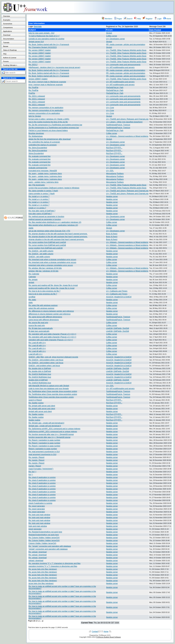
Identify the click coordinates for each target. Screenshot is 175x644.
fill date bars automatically (39, 331)
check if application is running (40, 503)
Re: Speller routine (36, 403)
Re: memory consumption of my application (46, 108)
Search (128, 19)
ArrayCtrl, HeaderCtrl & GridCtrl (119, 297)
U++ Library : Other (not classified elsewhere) (124, 122)
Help (138, 19)
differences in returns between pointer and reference (50, 314)
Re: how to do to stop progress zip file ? (44, 291)
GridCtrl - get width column (39, 257)
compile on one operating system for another (46, 39)
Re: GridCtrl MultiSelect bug (40, 374)
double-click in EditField (38, 380)
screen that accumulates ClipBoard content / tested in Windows (54, 188)
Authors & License (10, 58)
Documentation (9, 39)
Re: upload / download (38, 552)
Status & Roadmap (10, 50)
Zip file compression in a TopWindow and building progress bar (54, 128)
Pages (118, 19)
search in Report (35, 400)
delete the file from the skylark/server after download (50, 139)
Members (107, 19)
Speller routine (34, 420)
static (31, 303)
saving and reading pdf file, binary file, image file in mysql (51, 288)
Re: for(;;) (32, 472)
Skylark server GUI (36, 42)
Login (158, 19)
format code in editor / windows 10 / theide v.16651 (49, 119)
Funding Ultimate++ (10, 65)
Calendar (32, 277)
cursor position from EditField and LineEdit (46, 248)
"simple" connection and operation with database (48, 549)
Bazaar (6, 46)
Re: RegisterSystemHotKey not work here (45, 532)
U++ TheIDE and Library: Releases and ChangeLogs (127, 119)
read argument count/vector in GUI (42, 454)
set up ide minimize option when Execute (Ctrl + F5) (49, 231)
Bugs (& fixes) (112, 234)
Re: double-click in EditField (40, 368)
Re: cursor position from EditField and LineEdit (47, 242)
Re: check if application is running (42, 477)
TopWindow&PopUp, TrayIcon (118, 125)
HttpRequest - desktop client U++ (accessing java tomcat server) (54, 67)
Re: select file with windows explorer (43, 305)
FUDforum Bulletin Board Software (108, 637)
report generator (35, 529)
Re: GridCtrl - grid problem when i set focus (46, 360)
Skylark (109, 33)
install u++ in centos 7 (37, 208)
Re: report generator (37, 506)
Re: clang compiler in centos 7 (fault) (43, 191)
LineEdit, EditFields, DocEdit (118, 328)
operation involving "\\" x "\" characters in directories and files (53, 566)
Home (167, 19)
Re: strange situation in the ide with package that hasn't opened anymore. (58, 234)
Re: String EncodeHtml (38, 148)
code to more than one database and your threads (49, 389)
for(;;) (31, 475)
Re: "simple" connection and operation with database (50, 546)
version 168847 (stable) (38, 79)
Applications (7, 31)
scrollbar (32, 297)
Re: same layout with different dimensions (45, 317)
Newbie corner (112, 196)
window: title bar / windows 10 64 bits (43, 271)
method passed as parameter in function (45, 219)
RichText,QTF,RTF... (114, 148)
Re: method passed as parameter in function (46, 217)
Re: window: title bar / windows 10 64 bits (45, 268)
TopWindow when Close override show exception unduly (51, 397)
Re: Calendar (34, 274)
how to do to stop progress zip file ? (43, 294)
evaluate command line (38, 168)
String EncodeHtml (36, 153)
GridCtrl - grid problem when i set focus (44, 366)
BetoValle (38, 27)
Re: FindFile (33, 88)
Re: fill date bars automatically (41, 328)
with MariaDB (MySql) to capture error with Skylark (49, 386)
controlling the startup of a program (43, 145)
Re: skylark (33, 280)
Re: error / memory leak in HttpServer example (47, 82)
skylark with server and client (40, 411)
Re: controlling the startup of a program (44, 142)
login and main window (38, 526)
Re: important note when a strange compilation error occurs (52, 260)
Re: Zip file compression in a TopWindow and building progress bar (55, 125)
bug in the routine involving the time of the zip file (48, 122)
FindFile (32, 93)
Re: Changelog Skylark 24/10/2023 (43, 47)
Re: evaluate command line (39, 156)
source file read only (37, 325)
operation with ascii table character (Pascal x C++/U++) (51, 340)
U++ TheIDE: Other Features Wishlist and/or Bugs (126, 50)
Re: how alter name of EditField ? (42, 211)
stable (31, 228)
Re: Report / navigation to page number (44, 440)
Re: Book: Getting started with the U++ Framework (49, 45)
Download (7, 35)
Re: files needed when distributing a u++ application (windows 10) (55, 222)
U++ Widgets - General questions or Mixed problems (127, 136)
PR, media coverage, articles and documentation (126, 45)
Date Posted (155, 30)
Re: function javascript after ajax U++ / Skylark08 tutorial (51, 434)
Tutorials (6, 43)
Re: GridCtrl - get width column (41, 251)
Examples (7, 20)
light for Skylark (35, 116)
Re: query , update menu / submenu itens (45, 174)
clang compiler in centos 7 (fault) (42, 194)
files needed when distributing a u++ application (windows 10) (53, 225)
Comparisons (8, 27)
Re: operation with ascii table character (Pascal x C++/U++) (52, 334)
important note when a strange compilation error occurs (51, 265)
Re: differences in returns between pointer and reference (51, 311)
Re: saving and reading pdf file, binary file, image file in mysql (53, 285)
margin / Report (35, 466)
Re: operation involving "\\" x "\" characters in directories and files (55, 563)
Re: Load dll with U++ (37, 343)
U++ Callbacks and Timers (117, 291)
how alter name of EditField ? (40, 214)
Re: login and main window (39, 515)
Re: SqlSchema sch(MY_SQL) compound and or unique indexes (54, 429)
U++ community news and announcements (123, 65)
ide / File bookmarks (37, 185)
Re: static (32, 300)
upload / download (36, 561)
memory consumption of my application (44, 113)
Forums (6, 61)
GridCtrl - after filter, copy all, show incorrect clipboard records (53, 357)
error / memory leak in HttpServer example (46, 85)
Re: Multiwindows (36, 136)
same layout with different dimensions (44, 320)
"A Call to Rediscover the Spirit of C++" (44, 36)
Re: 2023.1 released (37, 96)
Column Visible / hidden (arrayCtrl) (42, 543)
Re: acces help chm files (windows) (43, 569)
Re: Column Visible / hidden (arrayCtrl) (44, 538)
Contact (95, 631)
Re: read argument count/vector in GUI (44, 452)
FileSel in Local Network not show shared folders (48, 131)
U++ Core (110, 108)
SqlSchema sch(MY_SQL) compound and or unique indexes (53, 432)
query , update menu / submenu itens (43, 182)
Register (148, 19)
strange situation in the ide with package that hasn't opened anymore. (56, 239)
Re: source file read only (38, 323)
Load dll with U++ (36, 354)
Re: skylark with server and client (42, 406)
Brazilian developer (36, 133)
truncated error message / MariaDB (43, 171)
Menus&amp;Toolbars (115, 174)
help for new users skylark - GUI (41, 33)
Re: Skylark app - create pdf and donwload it (46, 423)
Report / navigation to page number (43, 449)
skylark (31, 282)
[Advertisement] (136, 7)
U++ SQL (110, 171)
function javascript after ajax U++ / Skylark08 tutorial (49, 437)
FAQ (5, 54)
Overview (6, 16)
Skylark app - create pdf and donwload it (45, 426)
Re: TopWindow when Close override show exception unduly (53, 391)
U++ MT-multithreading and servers (120, 67)
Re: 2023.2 (33, 65)
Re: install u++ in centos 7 (39, 196)
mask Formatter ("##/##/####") (41, 469)
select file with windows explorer (41, 308)
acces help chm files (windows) (41, 583)
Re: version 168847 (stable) (40, 50)
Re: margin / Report (36, 457)
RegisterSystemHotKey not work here (44, 535)
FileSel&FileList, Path (115, 88)
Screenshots (8, 24)
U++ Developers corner (116, 39)
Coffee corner (112, 36)
